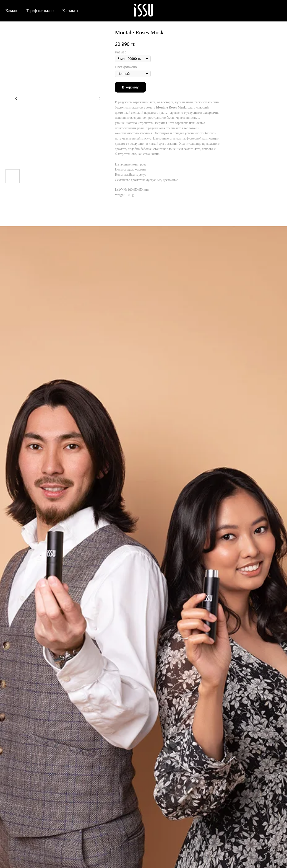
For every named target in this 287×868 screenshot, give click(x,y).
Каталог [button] (12, 11)
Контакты (70, 11)
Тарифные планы (40, 11)
